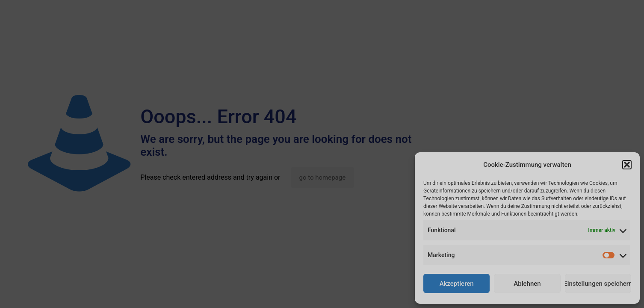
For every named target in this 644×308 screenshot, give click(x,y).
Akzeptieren (457, 284)
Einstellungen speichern (598, 284)
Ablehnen (527, 284)
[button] (627, 165)
